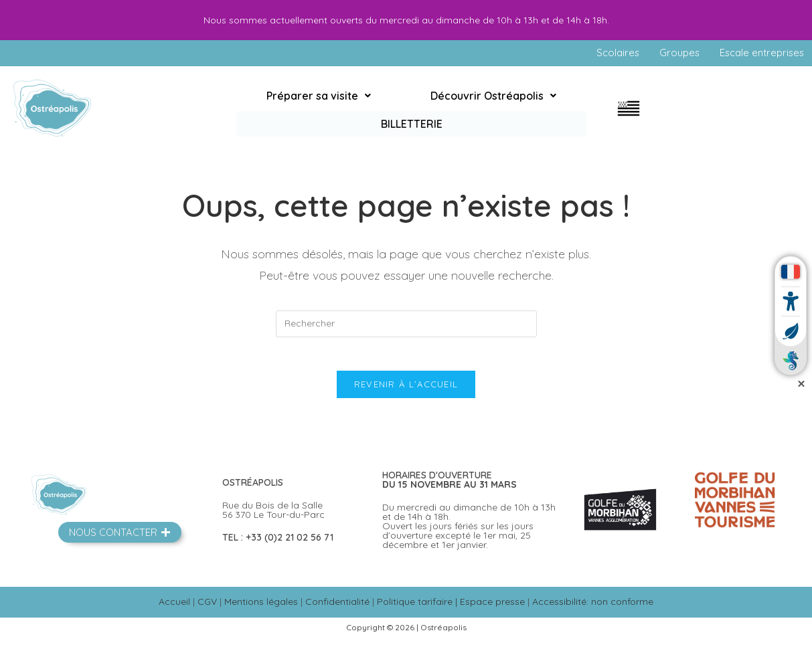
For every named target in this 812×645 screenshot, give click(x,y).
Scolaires (609, 54)
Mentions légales (261, 610)
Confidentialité (337, 610)
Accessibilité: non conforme (593, 610)
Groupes (672, 54)
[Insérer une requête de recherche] (406, 325)
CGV (207, 610)
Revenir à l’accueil (406, 392)
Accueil (174, 610)
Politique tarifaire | (418, 610)
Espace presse (492, 610)
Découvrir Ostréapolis (434, 109)
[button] (299, 109)
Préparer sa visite (299, 109)
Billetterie (547, 109)
